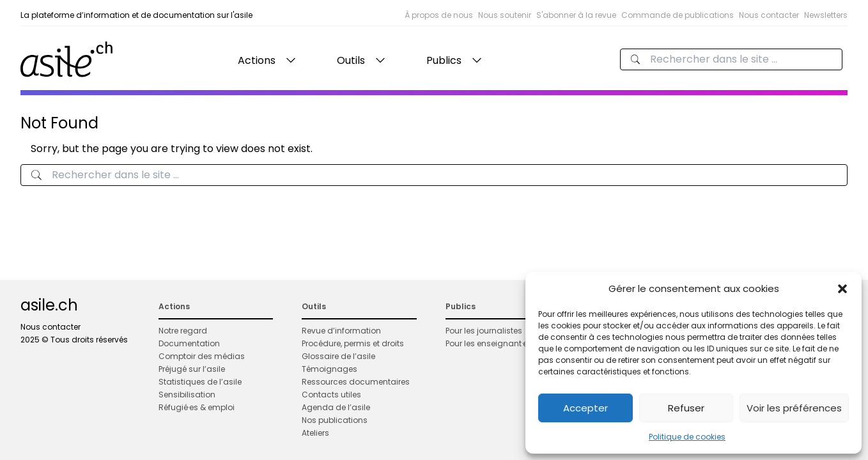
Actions (257, 60)
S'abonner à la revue (576, 15)
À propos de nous (439, 15)
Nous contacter (769, 15)
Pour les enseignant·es (489, 343)
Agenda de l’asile (336, 407)
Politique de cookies (687, 437)
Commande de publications (678, 15)
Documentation (189, 343)
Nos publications (335, 420)
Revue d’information (341, 331)
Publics (444, 60)
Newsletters (826, 15)
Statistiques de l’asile (200, 382)
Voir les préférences (794, 408)
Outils (351, 60)
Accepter (585, 408)
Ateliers (315, 433)
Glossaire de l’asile (338, 356)
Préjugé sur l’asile (192, 369)
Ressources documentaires (356, 382)
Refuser (686, 408)
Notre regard (183, 331)
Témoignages (329, 369)
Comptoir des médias (202, 356)
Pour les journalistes (484, 331)
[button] (842, 289)
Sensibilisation (187, 395)
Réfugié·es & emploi (197, 407)
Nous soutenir (505, 15)
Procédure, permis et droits (353, 343)
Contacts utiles (331, 395)
